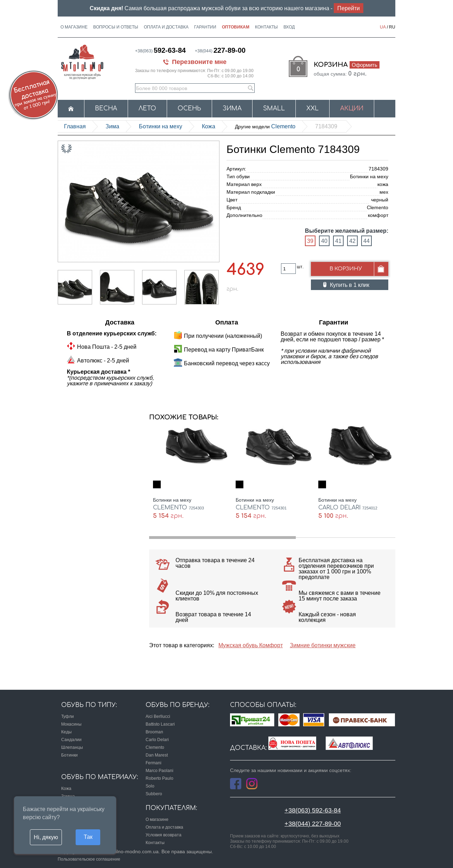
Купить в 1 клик (350, 285)
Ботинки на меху (161, 126)
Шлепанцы (72, 747)
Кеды (66, 732)
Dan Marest (157, 755)
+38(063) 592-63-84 (313, 810)
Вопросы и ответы (116, 27)
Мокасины (71, 724)
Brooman (154, 732)
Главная (75, 126)
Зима (232, 108)
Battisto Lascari (160, 724)
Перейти (349, 8)
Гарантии (205, 27)
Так (88, 837)
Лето (147, 108)
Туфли (68, 716)
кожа (209, 126)
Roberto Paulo (159, 778)
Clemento (265, 126)
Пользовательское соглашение (89, 859)
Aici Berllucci (158, 716)
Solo (150, 786)
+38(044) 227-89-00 (313, 824)
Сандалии (71, 740)
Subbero (154, 794)
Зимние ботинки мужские (323, 645)
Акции (352, 108)
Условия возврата (164, 835)
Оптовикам (236, 27)
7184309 (326, 126)
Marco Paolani (159, 770)
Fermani (154, 763)
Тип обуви (238, 176)
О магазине (74, 27)
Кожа (66, 788)
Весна (106, 108)
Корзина (347, 65)
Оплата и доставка (166, 27)
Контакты (266, 27)
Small (274, 108)
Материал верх (244, 184)
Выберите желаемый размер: (347, 231)
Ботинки (69, 755)
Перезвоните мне (199, 62)
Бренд (234, 207)
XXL (312, 108)
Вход (289, 27)
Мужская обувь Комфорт (251, 645)
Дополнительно (244, 215)
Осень (189, 108)
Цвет (232, 200)
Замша (68, 796)
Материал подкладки (251, 192)
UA (383, 27)
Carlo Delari (157, 740)
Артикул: (236, 169)
